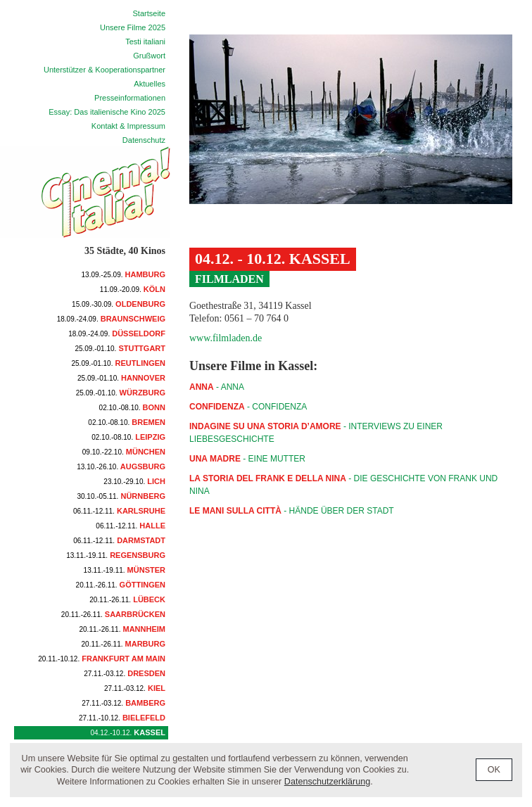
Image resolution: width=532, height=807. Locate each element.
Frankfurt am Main (102, 659)
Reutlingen (119, 363)
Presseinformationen (130, 98)
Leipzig (128, 437)
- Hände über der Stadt (292, 511)
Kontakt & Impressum (128, 126)
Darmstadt (119, 540)
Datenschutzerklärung (328, 782)
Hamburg (123, 274)
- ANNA (217, 387)
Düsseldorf (117, 333)
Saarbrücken (113, 614)
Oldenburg (119, 304)
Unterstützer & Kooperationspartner (104, 70)
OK (494, 770)
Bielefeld (122, 718)
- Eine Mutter (247, 459)
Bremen (127, 422)
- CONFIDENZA (248, 407)
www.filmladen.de (226, 338)
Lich (134, 481)
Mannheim (123, 629)
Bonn (132, 407)
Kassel (128, 732)
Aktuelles (150, 84)
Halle (131, 526)
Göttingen (121, 585)
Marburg (123, 644)
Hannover (121, 378)
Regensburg (116, 555)
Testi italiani (145, 42)
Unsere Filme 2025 (133, 27)
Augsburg (121, 466)
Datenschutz (144, 140)
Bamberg (123, 703)
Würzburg (121, 393)
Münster (125, 570)
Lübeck (127, 599)
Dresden (125, 673)
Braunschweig (111, 319)
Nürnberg (121, 496)
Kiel (135, 688)
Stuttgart (120, 348)
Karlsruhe (119, 511)
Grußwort (149, 56)
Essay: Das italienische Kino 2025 (107, 112)
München (124, 452)
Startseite (149, 13)
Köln (133, 289)
